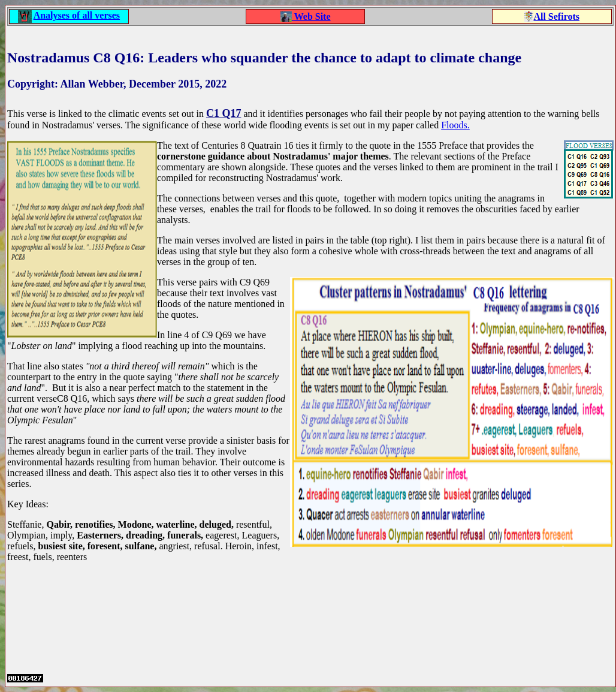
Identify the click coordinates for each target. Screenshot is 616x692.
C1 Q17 (224, 113)
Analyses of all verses (77, 15)
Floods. (455, 125)
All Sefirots (556, 16)
